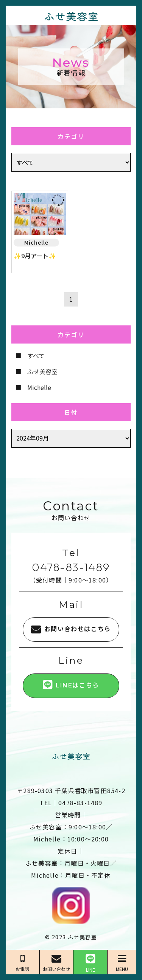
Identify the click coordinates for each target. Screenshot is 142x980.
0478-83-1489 (71, 567)
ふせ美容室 (42, 371)
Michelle (39, 387)
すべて (36, 356)
